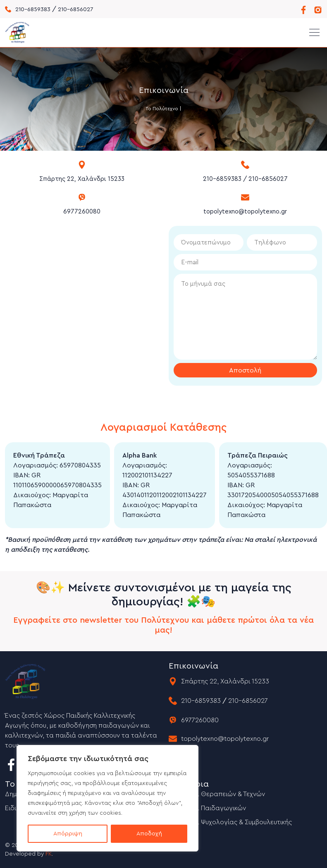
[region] (107, 798)
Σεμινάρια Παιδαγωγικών (207, 808)
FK (49, 854)
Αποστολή (245, 370)
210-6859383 (33, 9)
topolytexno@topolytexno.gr (245, 212)
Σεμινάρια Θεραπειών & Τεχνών (217, 794)
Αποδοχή (149, 834)
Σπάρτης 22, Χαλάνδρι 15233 (82, 179)
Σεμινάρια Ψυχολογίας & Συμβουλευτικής (230, 822)
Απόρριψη (68, 834)
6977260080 (82, 212)
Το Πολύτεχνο (162, 109)
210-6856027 (75, 9)
